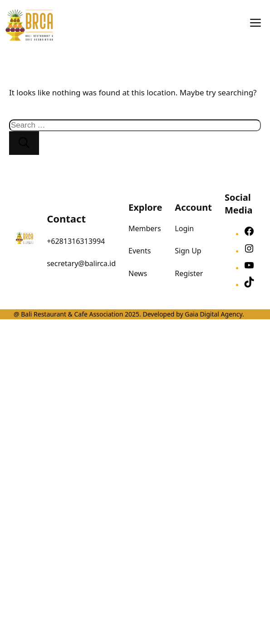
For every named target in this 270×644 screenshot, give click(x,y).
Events (140, 251)
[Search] (24, 143)
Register (189, 273)
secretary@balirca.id (81, 263)
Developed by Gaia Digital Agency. (193, 314)
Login (184, 228)
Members (145, 228)
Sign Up (188, 251)
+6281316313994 (76, 241)
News (138, 273)
